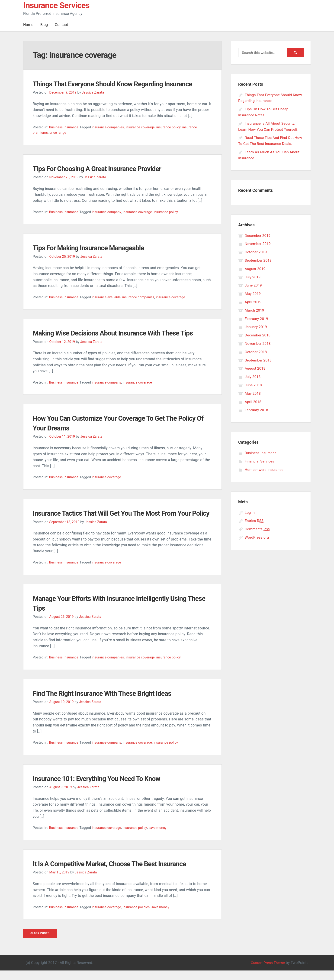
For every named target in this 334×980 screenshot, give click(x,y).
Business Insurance (64, 127)
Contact (61, 25)
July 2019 (253, 276)
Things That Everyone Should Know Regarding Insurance (121, 84)
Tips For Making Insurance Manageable (94, 248)
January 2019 (256, 326)
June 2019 (254, 285)
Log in (250, 511)
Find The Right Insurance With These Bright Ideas (109, 703)
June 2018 (254, 384)
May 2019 (253, 293)
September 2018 (259, 359)
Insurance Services (57, 5)
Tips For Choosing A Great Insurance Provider (104, 169)
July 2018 (253, 376)
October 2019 (256, 252)
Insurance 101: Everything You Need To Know (103, 788)
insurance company (108, 212)
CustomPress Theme (267, 972)
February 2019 (257, 318)
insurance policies (139, 917)
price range (59, 133)
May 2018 (253, 392)
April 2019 (253, 301)
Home (28, 25)
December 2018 (258, 334)
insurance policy (172, 127)
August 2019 (255, 268)
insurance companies (109, 127)
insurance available (108, 297)
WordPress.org (257, 536)
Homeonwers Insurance (265, 468)
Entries (254, 519)
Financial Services (260, 460)
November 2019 (258, 243)
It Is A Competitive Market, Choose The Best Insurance (117, 873)
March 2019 (255, 309)
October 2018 (256, 351)
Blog (44, 25)
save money (161, 837)
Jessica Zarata (94, 92)
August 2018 (255, 367)
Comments (258, 527)
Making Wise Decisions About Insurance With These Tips (121, 333)
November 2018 (258, 342)
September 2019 (259, 260)
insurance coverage (143, 127)
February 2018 (257, 409)
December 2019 (258, 235)
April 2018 (253, 400)
